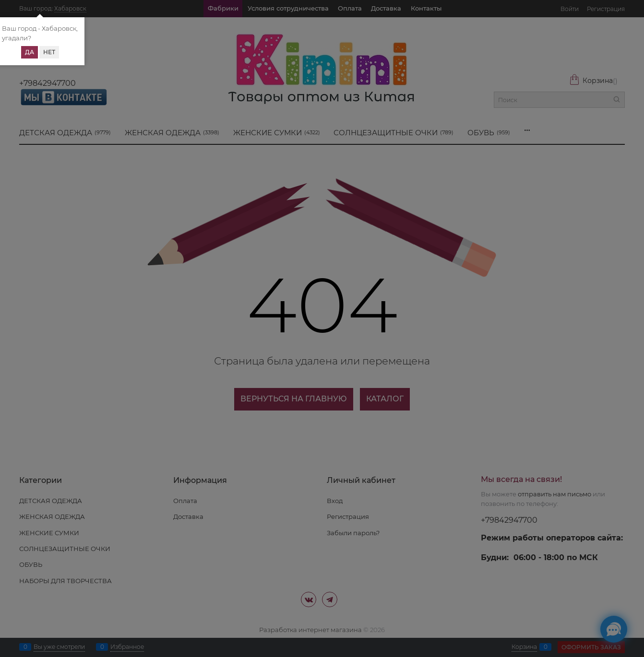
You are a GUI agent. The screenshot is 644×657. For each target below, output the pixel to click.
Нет (49, 52)
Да (30, 52)
